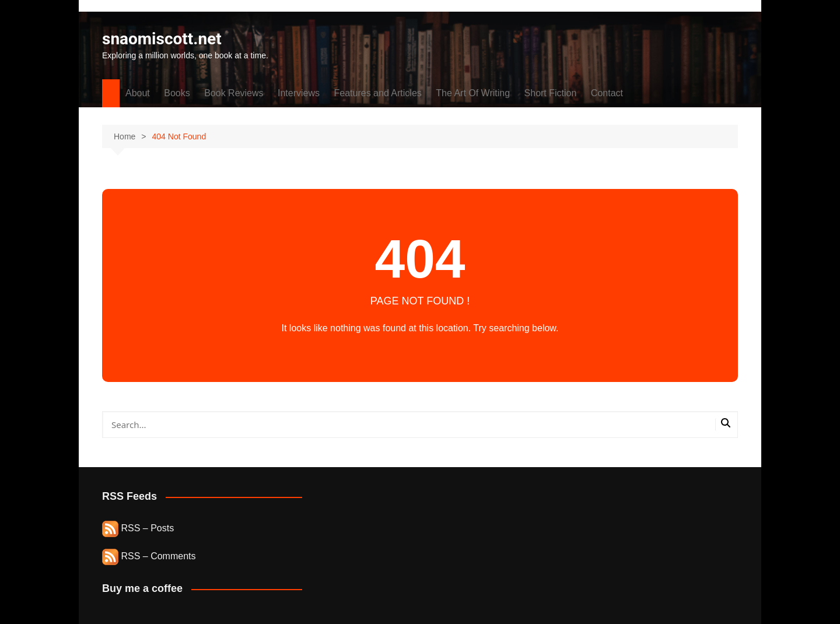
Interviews (299, 93)
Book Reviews (234, 93)
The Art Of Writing (473, 93)
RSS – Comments (149, 556)
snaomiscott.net (162, 39)
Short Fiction (551, 93)
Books (177, 93)
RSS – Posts (138, 528)
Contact (607, 93)
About (138, 93)
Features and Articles (378, 93)
